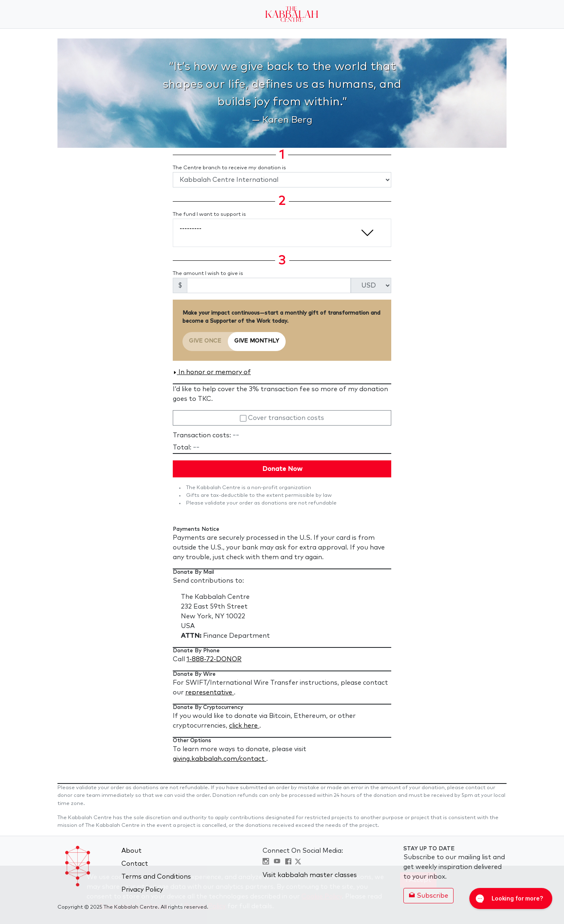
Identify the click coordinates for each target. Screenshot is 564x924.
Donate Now (282, 469)
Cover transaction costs (282, 418)
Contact (135, 864)
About (131, 851)
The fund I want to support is (209, 214)
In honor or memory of (212, 372)
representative (210, 692)
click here (244, 726)
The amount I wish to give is (208, 274)
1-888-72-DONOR (214, 659)
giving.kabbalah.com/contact (219, 759)
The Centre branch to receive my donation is (229, 168)
